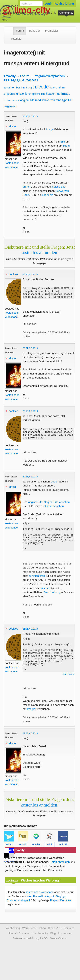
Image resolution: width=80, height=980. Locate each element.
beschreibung (24, 88)
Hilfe (4, 20)
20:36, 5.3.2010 (30, 274)
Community (66, 13)
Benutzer (34, 31)
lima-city (10, 76)
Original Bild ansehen (57, 507)
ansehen (10, 87)
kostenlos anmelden (39, 252)
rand (38, 100)
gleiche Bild (59, 187)
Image (50, 129)
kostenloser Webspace (15, 6)
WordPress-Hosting (14, 13)
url (70, 100)
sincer (12, 126)
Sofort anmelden (60, 879)
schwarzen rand (51, 100)
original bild (27, 100)
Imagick (32, 726)
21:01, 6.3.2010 (30, 640)
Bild (63, 142)
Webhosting (13, 945)
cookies (13, 274)
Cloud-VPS (49, 13)
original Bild (35, 507)
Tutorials (16, 39)
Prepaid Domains (61, 918)
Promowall (51, 31)
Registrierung (64, 4)
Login (48, 4)
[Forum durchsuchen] (31, 4)
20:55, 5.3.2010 (30, 414)
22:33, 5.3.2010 (30, 481)
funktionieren (23, 94)
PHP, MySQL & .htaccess (21, 80)
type (65, 100)
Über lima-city (40, 951)
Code (54, 486)
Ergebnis (48, 195)
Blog (53, 951)
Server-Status (58, 956)
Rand (66, 146)
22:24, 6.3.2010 (30, 751)
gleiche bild (39, 94)
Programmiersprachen (49, 76)
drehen (60, 87)
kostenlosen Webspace (40, 909)
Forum (20, 31)
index (7, 100)
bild (35, 87)
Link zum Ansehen (52, 511)
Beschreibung (52, 603)
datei (52, 88)
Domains (34, 13)
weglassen (10, 106)
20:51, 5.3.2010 (30, 351)
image (66, 94)
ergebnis (9, 94)
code (44, 87)
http (58, 94)
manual (15, 100)
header (50, 94)
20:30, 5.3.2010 (30, 116)
